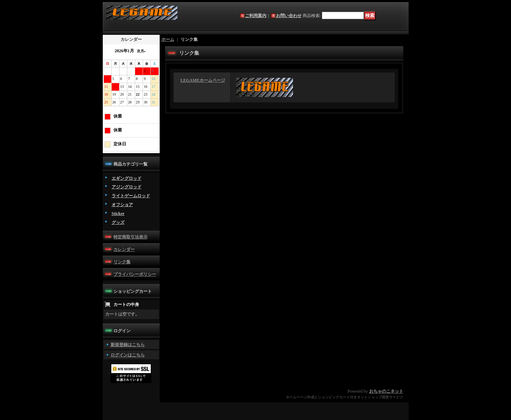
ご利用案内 (256, 16)
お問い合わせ (289, 16)
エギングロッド (127, 178)
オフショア (122, 205)
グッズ (118, 222)
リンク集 (122, 262)
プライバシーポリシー (135, 274)
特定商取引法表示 (131, 237)
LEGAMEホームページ (203, 80)
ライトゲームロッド (131, 196)
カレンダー (124, 249)
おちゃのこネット (386, 391)
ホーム (168, 39)
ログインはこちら (128, 355)
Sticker (118, 214)
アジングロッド (127, 187)
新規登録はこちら (128, 345)
